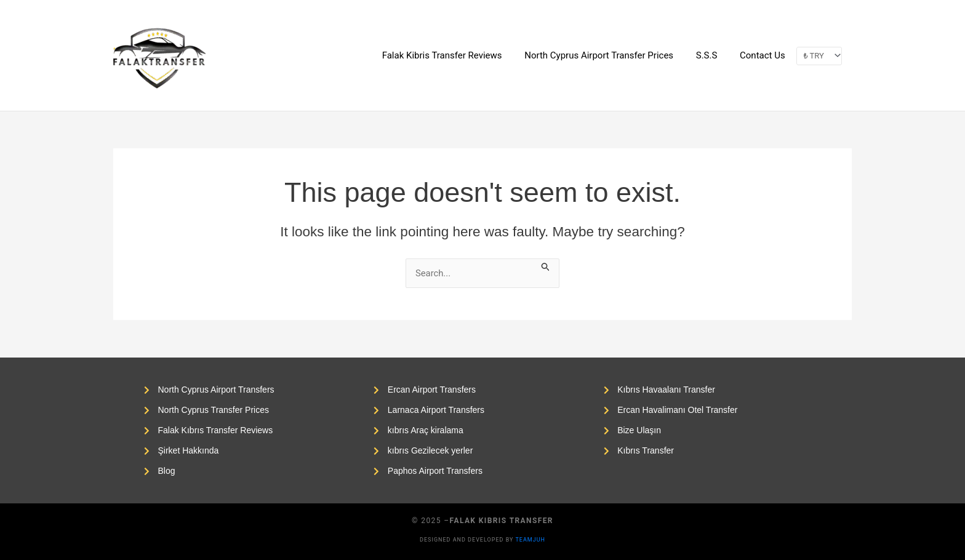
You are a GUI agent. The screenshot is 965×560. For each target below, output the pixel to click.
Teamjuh (531, 540)
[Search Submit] (549, 266)
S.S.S (713, 55)
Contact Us (764, 55)
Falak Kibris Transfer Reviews (456, 55)
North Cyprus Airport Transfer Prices (609, 55)
